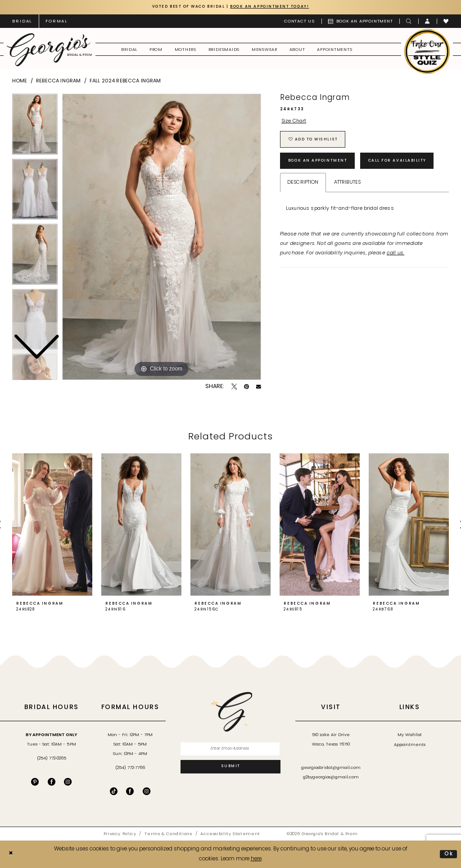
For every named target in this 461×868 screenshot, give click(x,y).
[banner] (49, 50)
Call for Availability (403, 162)
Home (20, 81)
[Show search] (409, 21)
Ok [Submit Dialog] (449, 854)
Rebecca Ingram (58, 81)
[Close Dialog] (11, 854)
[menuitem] (22, 21)
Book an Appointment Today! (273, 7)
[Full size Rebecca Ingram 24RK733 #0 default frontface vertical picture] (162, 237)
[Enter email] (231, 749)
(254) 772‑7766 (130, 768)
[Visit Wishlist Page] (446, 21)
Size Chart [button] (294, 122)
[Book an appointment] (361, 21)
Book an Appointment (320, 162)
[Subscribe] (231, 767)
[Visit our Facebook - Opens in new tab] (52, 782)
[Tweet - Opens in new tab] (234, 387)
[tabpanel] (162, 237)
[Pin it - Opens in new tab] (246, 387)
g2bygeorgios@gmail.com (331, 778)
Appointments (410, 745)
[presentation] (52, 525)
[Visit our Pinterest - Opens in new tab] (35, 782)
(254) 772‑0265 (52, 758)
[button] (428, 21)
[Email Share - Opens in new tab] (259, 387)
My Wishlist (410, 735)
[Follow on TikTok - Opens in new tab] (114, 791)
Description (303, 183)
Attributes (348, 183)
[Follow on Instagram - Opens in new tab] (147, 791)
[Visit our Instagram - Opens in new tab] (68, 782)
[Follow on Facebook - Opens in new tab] (130, 791)
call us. (395, 254)
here (256, 859)
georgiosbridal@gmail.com (331, 768)
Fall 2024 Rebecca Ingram (125, 81)
